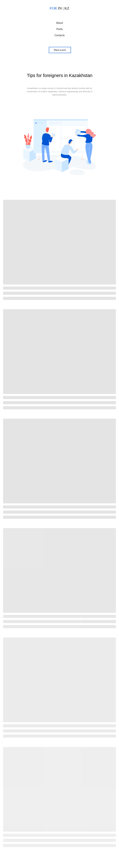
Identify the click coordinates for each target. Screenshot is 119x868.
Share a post (60, 50)
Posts (60, 29)
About (59, 23)
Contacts (60, 35)
